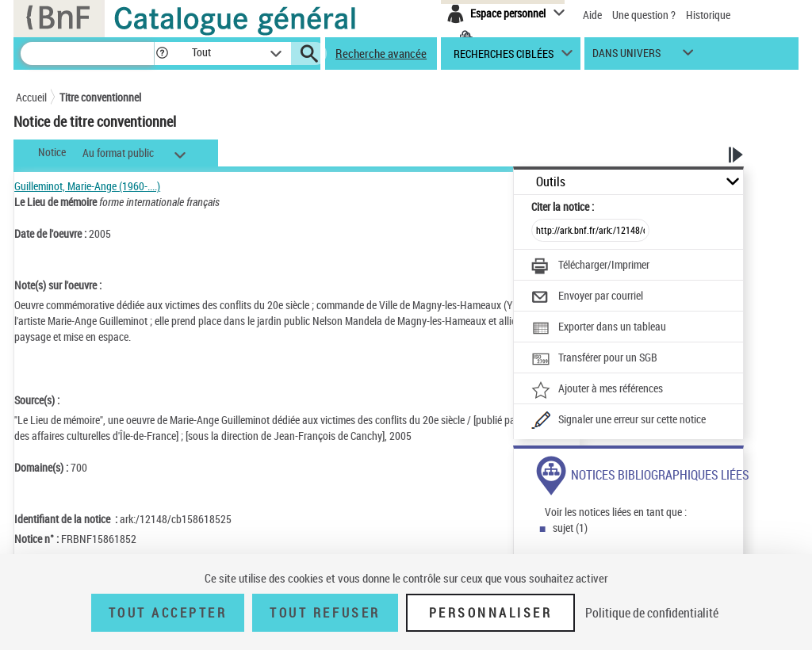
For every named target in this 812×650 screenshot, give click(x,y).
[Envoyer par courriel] (587, 297)
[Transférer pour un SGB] (594, 359)
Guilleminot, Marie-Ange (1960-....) (87, 186)
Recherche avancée (381, 53)
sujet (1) (570, 528)
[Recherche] (87, 54)
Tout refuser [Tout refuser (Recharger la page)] (325, 613)
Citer (563, 206)
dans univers (626, 57)
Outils (551, 182)
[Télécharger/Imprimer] (590, 266)
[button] (162, 54)
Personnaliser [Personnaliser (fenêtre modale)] (491, 613)
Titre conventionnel (100, 97)
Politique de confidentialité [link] (652, 613)
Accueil (31, 97)
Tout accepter (168, 613)
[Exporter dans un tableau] (599, 328)
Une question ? (644, 15)
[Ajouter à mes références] (597, 390)
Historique (708, 15)
